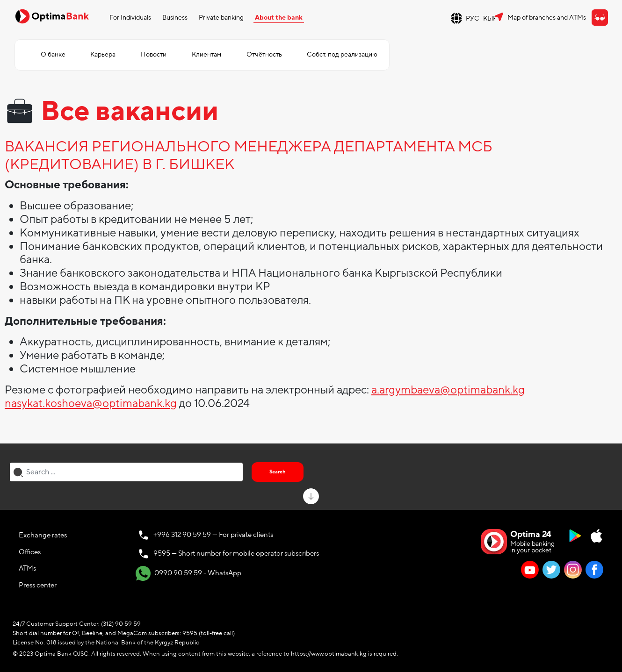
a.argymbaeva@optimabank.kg (448, 390)
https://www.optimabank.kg (329, 654)
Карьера (103, 54)
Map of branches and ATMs (547, 18)
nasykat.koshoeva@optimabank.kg (91, 404)
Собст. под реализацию (342, 54)
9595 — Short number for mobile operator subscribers (236, 553)
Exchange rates (43, 535)
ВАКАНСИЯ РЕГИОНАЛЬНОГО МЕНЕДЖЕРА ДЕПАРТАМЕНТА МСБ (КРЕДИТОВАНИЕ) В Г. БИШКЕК (249, 156)
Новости (154, 54)
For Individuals (130, 18)
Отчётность (264, 54)
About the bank (279, 18)
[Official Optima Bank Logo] (52, 16)
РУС (473, 18)
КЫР (490, 18)
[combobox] (126, 472)
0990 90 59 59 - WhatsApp (188, 573)
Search (278, 472)
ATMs (27, 568)
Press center (38, 585)
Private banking (221, 18)
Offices (30, 552)
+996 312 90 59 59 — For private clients (213, 535)
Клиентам (206, 54)
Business (175, 18)
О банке (53, 54)
